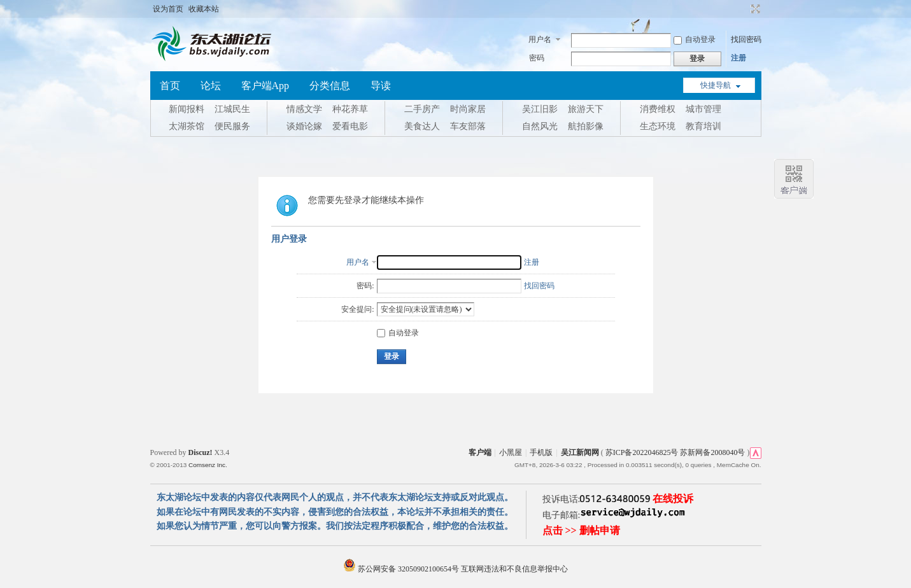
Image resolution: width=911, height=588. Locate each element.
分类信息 (330, 86)
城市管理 (703, 109)
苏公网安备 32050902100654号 (402, 569)
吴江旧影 (540, 109)
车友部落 (468, 126)
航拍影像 (586, 126)
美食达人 (422, 126)
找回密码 (746, 39)
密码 (537, 58)
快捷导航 (716, 85)
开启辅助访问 (744, 9)
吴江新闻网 (580, 452)
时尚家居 (468, 109)
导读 (381, 86)
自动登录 (695, 39)
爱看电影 (350, 126)
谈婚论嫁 (304, 126)
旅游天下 (586, 109)
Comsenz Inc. (208, 465)
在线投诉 (673, 499)
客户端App (265, 86)
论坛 (211, 86)
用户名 (540, 39)
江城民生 (232, 109)
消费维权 (658, 109)
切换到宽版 (754, 9)
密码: (365, 286)
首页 (170, 86)
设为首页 (168, 9)
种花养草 (350, 109)
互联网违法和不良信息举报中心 (514, 569)
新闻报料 (187, 109)
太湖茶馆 (187, 126)
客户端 (480, 452)
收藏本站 (204, 9)
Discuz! (201, 452)
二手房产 (422, 109)
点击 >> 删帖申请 (581, 530)
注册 (738, 58)
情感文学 (304, 109)
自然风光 (540, 126)
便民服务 (232, 126)
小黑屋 (511, 452)
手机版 (541, 452)
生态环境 (658, 126)
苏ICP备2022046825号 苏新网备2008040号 (675, 452)
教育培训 (703, 126)
